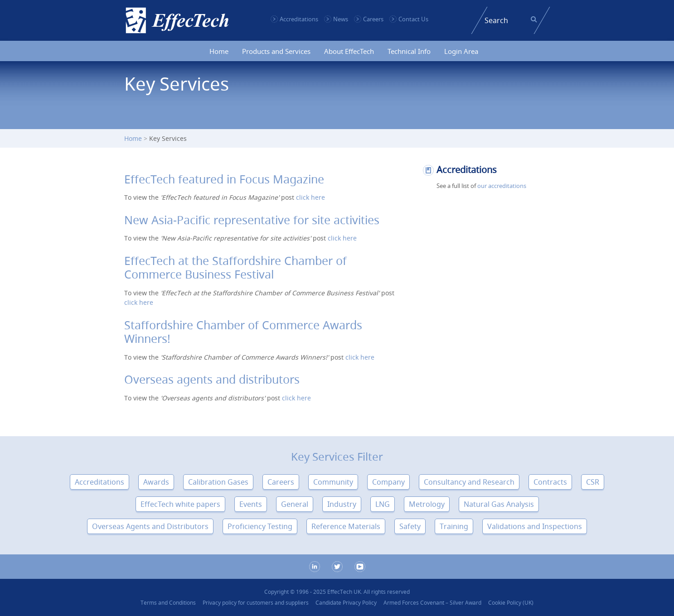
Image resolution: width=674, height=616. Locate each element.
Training (454, 526)
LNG (383, 504)
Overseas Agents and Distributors (150, 526)
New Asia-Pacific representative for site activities (252, 220)
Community (333, 482)
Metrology (427, 504)
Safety (410, 526)
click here (310, 197)
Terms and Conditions (168, 603)
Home (219, 51)
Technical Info (409, 51)
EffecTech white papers (180, 504)
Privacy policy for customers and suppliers (256, 603)
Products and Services (276, 51)
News (341, 19)
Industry (342, 504)
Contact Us (413, 19)
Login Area (461, 51)
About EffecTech (349, 51)
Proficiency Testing (260, 526)
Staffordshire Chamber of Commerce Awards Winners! (243, 332)
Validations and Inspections (535, 526)
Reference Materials (346, 526)
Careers (373, 19)
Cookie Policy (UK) (511, 603)
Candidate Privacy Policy (346, 603)
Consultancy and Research (469, 482)
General (295, 504)
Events (251, 504)
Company (388, 482)
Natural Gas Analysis (499, 504)
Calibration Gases (218, 482)
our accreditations (502, 186)
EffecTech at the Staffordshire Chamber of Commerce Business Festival (235, 268)
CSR (593, 482)
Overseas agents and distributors (212, 379)
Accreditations (299, 19)
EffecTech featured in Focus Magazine (224, 179)
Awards (156, 482)
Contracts (550, 482)
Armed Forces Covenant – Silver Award (432, 603)
